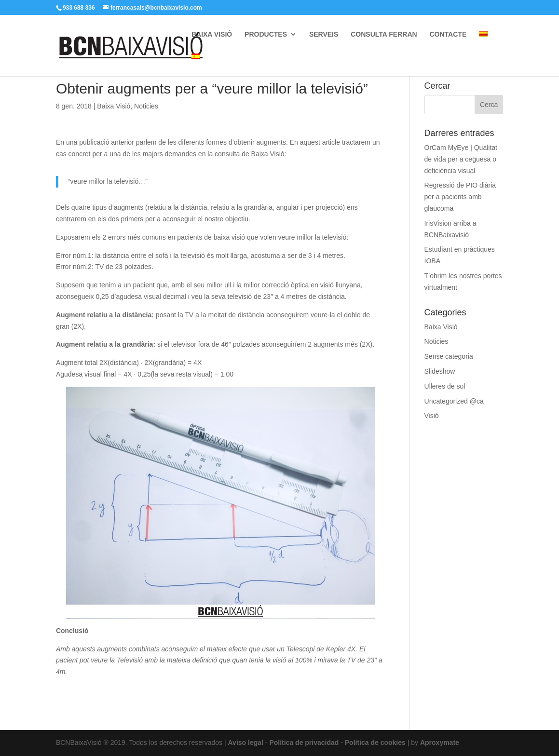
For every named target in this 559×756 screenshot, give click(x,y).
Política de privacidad (304, 742)
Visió (432, 416)
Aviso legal (246, 742)
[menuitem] (483, 42)
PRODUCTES (266, 34)
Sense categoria (449, 356)
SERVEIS (324, 34)
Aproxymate (440, 742)
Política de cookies (375, 742)
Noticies (146, 106)
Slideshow (440, 371)
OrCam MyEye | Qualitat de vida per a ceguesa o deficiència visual (461, 159)
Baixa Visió (114, 106)
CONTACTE (448, 34)
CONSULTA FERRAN (384, 34)
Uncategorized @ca (454, 401)
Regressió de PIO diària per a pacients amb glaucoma (460, 197)
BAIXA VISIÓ (212, 34)
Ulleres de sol (445, 386)
